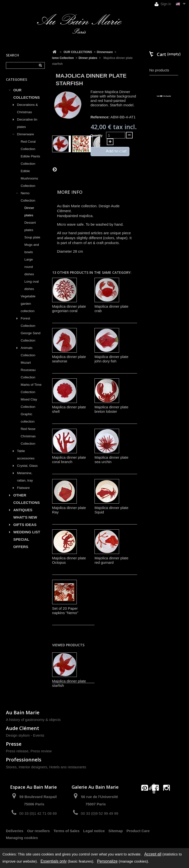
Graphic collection (28, 418)
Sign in (163, 4)
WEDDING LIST (27, 532)
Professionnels (24, 760)
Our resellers (39, 831)
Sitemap (116, 831)
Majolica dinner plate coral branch (69, 460)
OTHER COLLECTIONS (27, 499)
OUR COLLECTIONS (27, 94)
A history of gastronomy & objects (33, 720)
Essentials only (54, 861)
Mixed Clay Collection (29, 403)
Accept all (153, 854)
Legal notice (94, 831)
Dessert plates (30, 226)
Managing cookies (22, 838)
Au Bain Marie (23, 712)
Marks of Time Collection (31, 388)
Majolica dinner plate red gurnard (111, 560)
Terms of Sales (66, 831)
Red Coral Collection (28, 145)
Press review (41, 751)
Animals (27, 348)
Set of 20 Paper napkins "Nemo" (65, 611)
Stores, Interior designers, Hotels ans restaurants (46, 767)
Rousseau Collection (28, 374)
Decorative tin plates (27, 123)
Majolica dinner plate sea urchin (111, 460)
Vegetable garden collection (28, 304)
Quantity (97, 136)
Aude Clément (23, 728)
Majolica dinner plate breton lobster (111, 409)
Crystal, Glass (27, 466)
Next (55, 169)
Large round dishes (29, 267)
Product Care (138, 831)
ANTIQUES (23, 510)
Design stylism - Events (25, 735)
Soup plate (32, 237)
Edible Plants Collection (30, 160)
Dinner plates (29, 212)
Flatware (23, 488)
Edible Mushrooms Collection (29, 178)
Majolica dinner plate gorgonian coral (69, 309)
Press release (17, 751)
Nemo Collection (28, 197)
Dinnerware (25, 134)
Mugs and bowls (32, 248)
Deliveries (15, 831)
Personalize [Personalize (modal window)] (107, 861)
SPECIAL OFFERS (21, 543)
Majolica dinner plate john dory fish (111, 359)
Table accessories (26, 455)
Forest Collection (28, 322)
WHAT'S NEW (25, 517)
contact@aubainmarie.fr (157, 799)
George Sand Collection (31, 337)
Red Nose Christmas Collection (28, 436)
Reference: (100, 117)
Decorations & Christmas (27, 108)
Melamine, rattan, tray (25, 477)
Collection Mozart (28, 359)
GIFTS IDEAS (25, 525)
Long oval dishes (32, 285)
